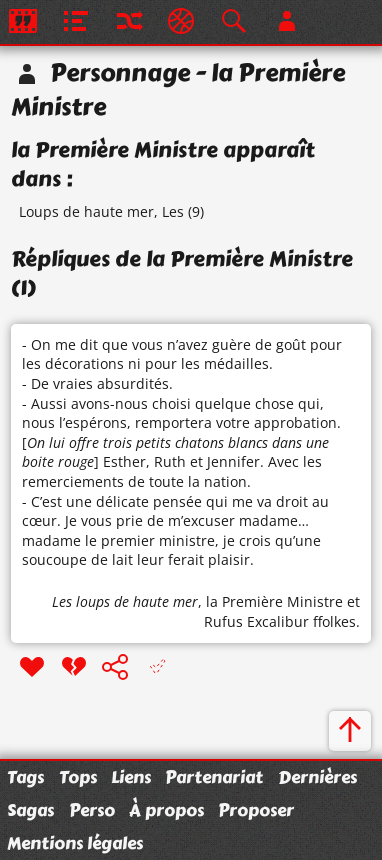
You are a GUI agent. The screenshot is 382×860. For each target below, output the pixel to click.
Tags (25, 777)
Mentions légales (75, 843)
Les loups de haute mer (125, 601)
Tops (78, 777)
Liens (131, 777)
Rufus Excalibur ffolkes (280, 621)
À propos (166, 810)
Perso (92, 810)
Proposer (256, 810)
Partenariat (214, 777)
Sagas (30, 810)
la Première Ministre (274, 601)
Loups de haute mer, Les (101, 211)
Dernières (317, 777)
